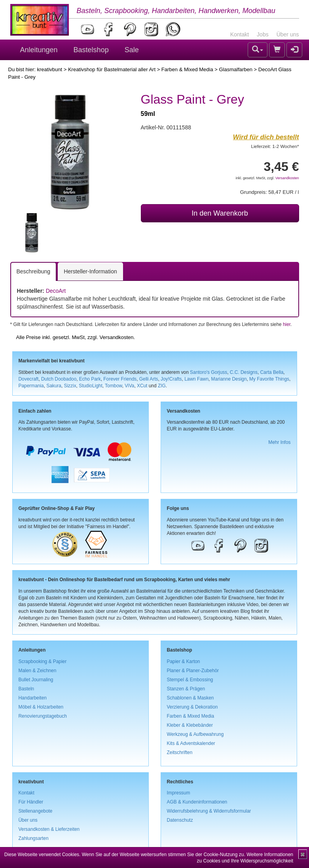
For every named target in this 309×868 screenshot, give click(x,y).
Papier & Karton (184, 661)
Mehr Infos (279, 442)
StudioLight (91, 386)
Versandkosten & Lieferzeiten (49, 829)
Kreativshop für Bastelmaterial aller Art (112, 69)
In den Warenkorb (220, 213)
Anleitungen (39, 50)
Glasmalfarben (236, 69)
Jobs (263, 34)
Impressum (179, 793)
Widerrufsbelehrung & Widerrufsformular (209, 811)
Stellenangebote (36, 811)
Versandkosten (287, 178)
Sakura (54, 386)
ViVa (129, 386)
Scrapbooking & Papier (43, 661)
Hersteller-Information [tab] (90, 271)
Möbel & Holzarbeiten (41, 707)
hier (287, 324)
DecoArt (56, 291)
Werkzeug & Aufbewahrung (195, 734)
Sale (132, 50)
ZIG (162, 386)
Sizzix (70, 386)
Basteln (27, 689)
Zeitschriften (180, 752)
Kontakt (240, 34)
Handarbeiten (33, 698)
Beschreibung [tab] (34, 271)
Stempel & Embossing (190, 680)
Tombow (114, 386)
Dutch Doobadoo (59, 379)
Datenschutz (180, 820)
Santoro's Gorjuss (209, 372)
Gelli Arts (149, 379)
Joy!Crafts (171, 379)
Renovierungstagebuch (43, 716)
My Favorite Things (269, 379)
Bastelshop (91, 50)
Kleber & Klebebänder (190, 725)
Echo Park (90, 379)
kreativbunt (49, 69)
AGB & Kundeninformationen (197, 802)
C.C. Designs (244, 372)
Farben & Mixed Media (187, 69)
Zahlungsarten (34, 838)
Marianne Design (229, 379)
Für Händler (31, 802)
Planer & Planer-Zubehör (193, 671)
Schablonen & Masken (191, 698)
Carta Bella (272, 372)
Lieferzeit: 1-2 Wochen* (275, 146)
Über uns (288, 34)
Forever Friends (120, 379)
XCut (142, 386)
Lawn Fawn (196, 379)
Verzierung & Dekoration (192, 707)
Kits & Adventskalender (191, 743)
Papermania (31, 386)
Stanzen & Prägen (186, 689)
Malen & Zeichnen (38, 671)
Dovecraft (29, 379)
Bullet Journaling (36, 680)
